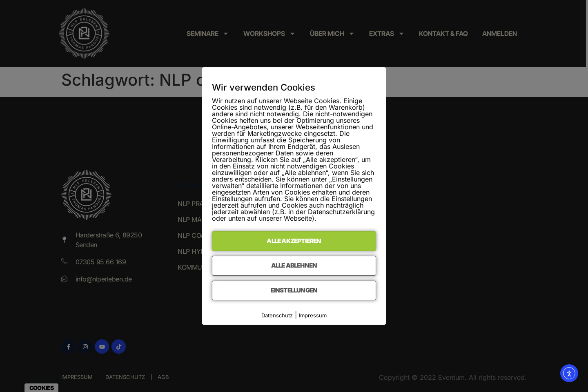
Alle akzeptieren (294, 241)
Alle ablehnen (294, 265)
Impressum (313, 315)
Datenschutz (277, 315)
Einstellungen (294, 290)
